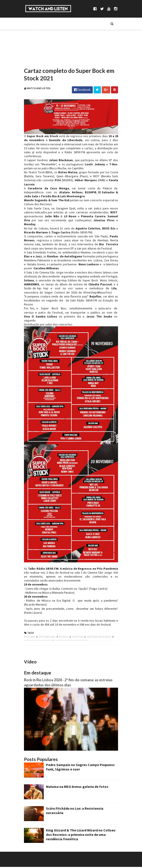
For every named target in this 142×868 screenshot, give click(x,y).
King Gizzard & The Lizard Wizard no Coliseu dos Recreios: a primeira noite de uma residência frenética (82, 835)
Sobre (34, 24)
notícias (75, 635)
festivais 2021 (45, 635)
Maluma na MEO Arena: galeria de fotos (75, 787)
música (62, 635)
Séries (33, 39)
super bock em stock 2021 (61, 638)
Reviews (35, 61)
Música (34, 31)
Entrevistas (38, 46)
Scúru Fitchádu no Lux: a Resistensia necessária (81, 809)
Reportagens (39, 54)
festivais (27, 635)
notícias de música (97, 635)
